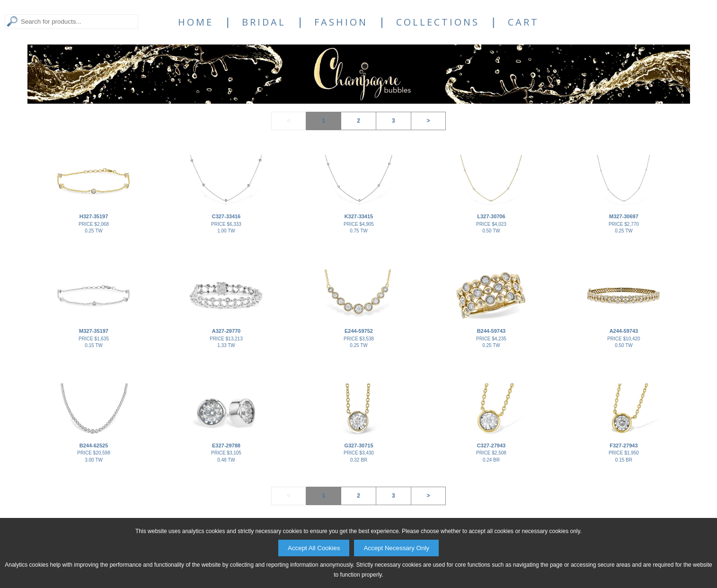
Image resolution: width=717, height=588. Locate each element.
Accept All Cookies (314, 548)
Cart (523, 22)
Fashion (341, 22)
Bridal (264, 22)
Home (196, 22)
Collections (438, 22)
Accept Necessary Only (396, 548)
